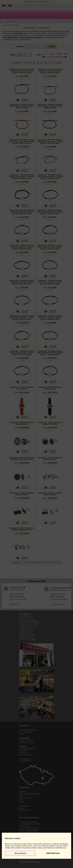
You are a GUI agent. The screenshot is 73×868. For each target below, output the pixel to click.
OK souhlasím (20, 853)
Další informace (53, 853)
